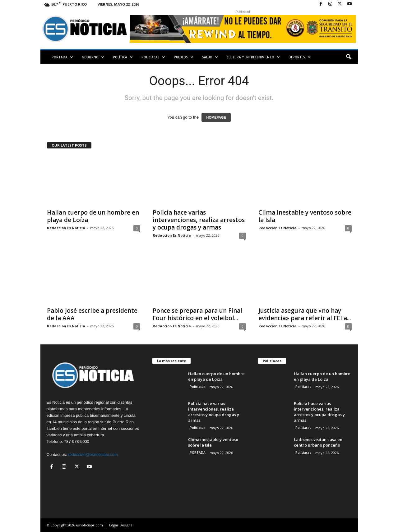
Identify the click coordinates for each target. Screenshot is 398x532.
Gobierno (93, 57)
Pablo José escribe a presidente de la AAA (92, 314)
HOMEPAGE (216, 117)
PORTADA (62, 57)
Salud (210, 57)
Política (123, 57)
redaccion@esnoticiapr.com (93, 455)
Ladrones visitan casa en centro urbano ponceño (318, 442)
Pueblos (184, 57)
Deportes (300, 57)
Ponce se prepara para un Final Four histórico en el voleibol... (197, 314)
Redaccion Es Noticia (66, 228)
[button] (349, 57)
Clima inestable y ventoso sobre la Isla (305, 216)
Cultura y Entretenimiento (253, 57)
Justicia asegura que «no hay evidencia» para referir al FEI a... (305, 314)
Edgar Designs (121, 525)
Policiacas (153, 57)
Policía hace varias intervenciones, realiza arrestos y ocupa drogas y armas (199, 220)
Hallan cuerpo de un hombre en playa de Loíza (93, 216)
